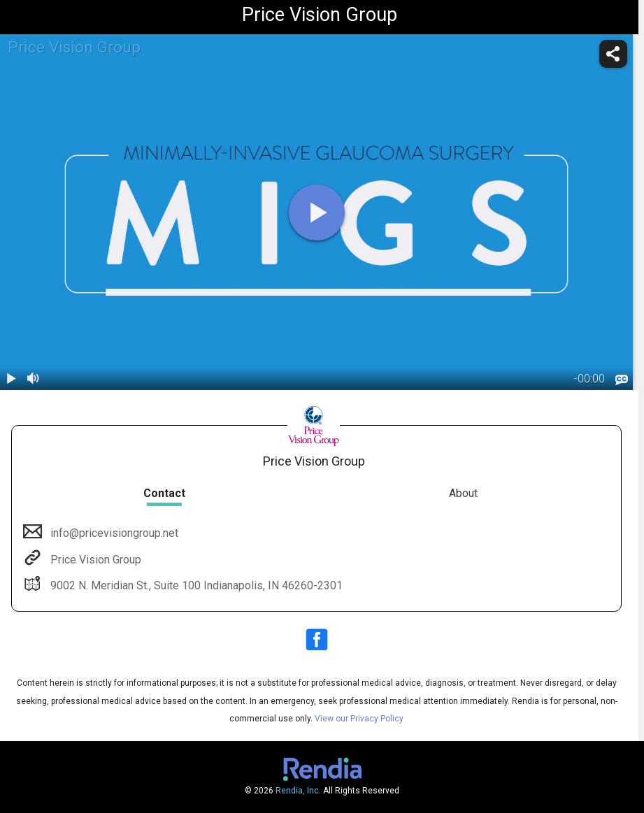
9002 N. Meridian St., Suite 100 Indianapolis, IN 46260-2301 (195, 585)
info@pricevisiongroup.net (113, 533)
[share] (613, 54)
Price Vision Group (94, 560)
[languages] (622, 380)
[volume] (34, 379)
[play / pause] (11, 379)
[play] (317, 213)
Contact (164, 493)
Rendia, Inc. (298, 791)
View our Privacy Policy (359, 719)
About (463, 493)
